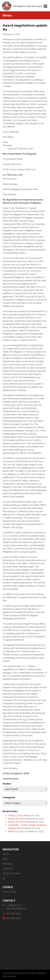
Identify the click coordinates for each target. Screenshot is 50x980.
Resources (8, 864)
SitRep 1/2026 (15, 815)
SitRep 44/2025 (16, 831)
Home (6, 854)
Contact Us (8, 869)
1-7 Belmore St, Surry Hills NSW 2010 (16, 907)
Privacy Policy (10, 892)
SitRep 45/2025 (16, 822)
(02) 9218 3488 (13, 918)
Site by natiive (10, 976)
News (5, 859)
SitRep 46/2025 (16, 819)
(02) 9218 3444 (13, 913)
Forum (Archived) (11, 873)
